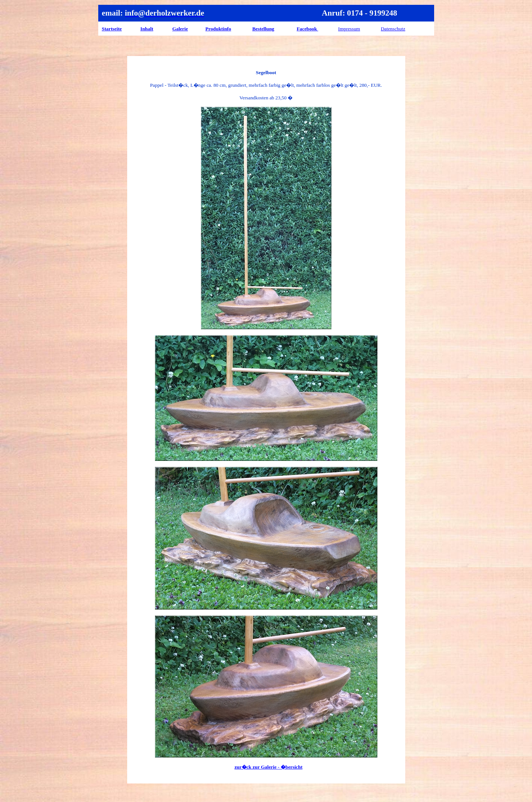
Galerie (180, 29)
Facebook (307, 29)
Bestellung (263, 29)
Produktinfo (218, 29)
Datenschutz (393, 29)
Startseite (112, 29)
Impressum (349, 29)
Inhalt (147, 29)
